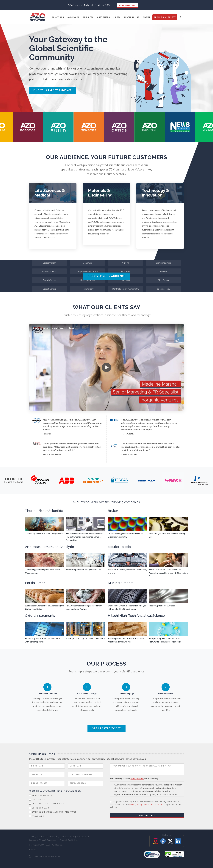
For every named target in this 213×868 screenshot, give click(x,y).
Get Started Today (106, 728)
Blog (74, 837)
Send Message (147, 815)
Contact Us (84, 837)
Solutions (41, 837)
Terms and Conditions (153, 805)
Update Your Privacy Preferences (44, 856)
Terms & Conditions (48, 840)
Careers (32, 840)
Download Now (127, 5)
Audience (65, 837)
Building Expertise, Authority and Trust (53, 812)
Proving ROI (37, 816)
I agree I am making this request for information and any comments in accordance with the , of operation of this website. (145, 804)
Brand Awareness (40, 795)
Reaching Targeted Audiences (47, 804)
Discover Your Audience (107, 276)
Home (32, 837)
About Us (53, 837)
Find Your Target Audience (53, 90)
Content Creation (40, 808)
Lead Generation (40, 800)
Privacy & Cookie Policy (69, 840)
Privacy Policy (137, 778)
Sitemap (33, 850)
